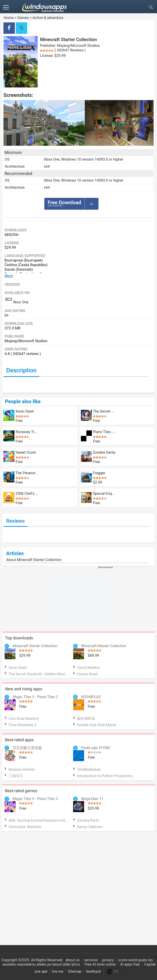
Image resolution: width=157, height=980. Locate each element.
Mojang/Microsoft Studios (78, 46)
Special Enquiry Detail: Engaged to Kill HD (104, 493)
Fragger (99, 473)
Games (23, 18)
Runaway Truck (27, 432)
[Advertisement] (79, 598)
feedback (93, 971)
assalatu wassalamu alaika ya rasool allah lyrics (41, 964)
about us (73, 960)
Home (9, 18)
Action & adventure (48, 18)
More (9, 276)
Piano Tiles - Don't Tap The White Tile (104, 432)
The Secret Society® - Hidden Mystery (104, 411)
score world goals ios (136, 960)
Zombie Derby (104, 452)
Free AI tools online (100, 964)
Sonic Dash (25, 411)
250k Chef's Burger (27, 493)
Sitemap (75, 971)
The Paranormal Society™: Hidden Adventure (27, 473)
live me (58, 971)
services (91, 960)
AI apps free (130, 964)
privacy (108, 960)
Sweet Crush (26, 452)
